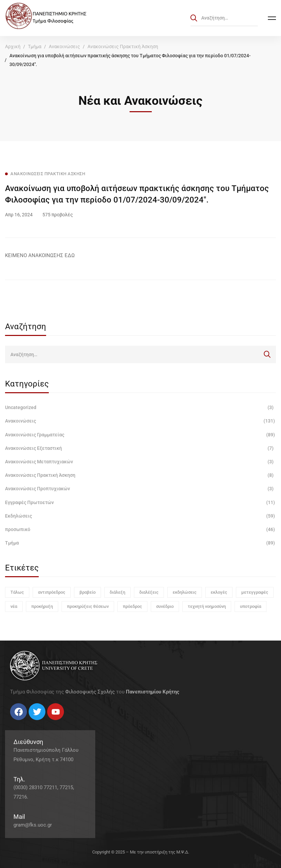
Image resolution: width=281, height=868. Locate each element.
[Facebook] (10, 723)
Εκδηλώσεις (140, 516)
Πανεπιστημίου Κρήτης (153, 692)
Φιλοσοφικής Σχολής (90, 692)
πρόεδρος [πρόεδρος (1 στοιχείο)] (132, 606)
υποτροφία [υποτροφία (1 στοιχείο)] (251, 606)
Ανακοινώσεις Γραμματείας (140, 435)
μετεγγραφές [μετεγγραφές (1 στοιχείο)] (255, 592)
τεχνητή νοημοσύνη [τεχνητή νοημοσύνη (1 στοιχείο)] (207, 606)
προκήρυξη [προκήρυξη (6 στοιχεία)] (42, 606)
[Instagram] (24, 723)
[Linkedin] (30, 723)
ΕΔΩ (70, 255)
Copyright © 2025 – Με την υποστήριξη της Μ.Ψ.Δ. (141, 852)
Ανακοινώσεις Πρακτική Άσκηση (123, 46)
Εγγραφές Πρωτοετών (140, 502)
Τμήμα (35, 46)
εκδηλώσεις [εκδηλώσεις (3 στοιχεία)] (185, 592)
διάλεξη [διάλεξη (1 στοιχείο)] (117, 592)
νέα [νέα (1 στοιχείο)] (14, 606)
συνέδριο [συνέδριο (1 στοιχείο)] (165, 606)
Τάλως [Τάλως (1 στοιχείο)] (17, 592)
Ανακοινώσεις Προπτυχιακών (140, 489)
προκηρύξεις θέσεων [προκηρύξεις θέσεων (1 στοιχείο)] (88, 606)
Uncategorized (140, 407)
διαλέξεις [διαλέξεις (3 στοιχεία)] (149, 592)
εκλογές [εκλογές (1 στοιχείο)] (219, 592)
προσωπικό (140, 529)
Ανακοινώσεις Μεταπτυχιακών (140, 462)
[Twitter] (17, 723)
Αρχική (13, 46)
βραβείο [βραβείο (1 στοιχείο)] (87, 592)
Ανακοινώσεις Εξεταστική (140, 448)
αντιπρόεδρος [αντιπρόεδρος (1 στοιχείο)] (52, 592)
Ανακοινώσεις (64, 46)
